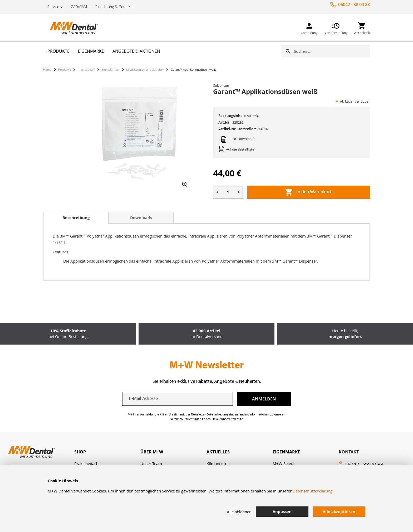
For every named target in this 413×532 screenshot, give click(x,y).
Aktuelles (218, 452)
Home (47, 69)
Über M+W (152, 452)
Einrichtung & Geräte (113, 7)
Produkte (65, 69)
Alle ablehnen (239, 512)
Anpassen (282, 512)
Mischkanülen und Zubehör (145, 69)
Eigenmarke (286, 452)
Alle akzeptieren (339, 512)
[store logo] (70, 28)
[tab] (76, 218)
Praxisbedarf (86, 69)
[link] (309, 28)
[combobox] (332, 51)
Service (53, 7)
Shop (80, 452)
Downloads (141, 218)
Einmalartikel (110, 69)
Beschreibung (76, 218)
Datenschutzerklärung (313, 491)
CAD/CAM (79, 7)
